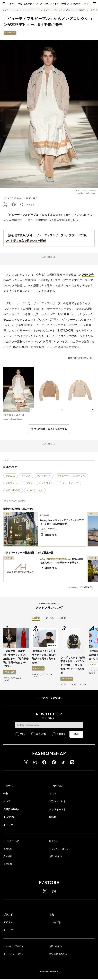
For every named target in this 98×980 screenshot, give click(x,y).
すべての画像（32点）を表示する (49, 429)
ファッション (28, 10)
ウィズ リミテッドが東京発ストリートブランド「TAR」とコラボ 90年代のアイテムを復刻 (73, 665)
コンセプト (55, 922)
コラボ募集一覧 (45, 553)
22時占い (65, 4)
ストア (39, 4)
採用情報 (8, 849)
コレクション (56, 786)
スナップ (86, 4)
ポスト (53, 794)
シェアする (27, 205)
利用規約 (54, 841)
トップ (5, 10)
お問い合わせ (56, 856)
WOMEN (41, 734)
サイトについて (11, 841)
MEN (23, 734)
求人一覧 (27, 509)
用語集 (53, 817)
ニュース (12, 4)
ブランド (8, 915)
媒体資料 (8, 856)
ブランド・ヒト (51, 4)
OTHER (61, 734)
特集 (20, 4)
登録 (76, 734)
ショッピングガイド (13, 946)
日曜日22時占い (12, 809)
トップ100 (76, 4)
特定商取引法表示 (58, 954)
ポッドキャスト (57, 809)
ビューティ (29, 4)
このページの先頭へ (49, 698)
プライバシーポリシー (60, 849)
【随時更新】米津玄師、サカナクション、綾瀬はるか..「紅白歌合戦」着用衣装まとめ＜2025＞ (16, 659)
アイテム (8, 922)
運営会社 (8, 864)
